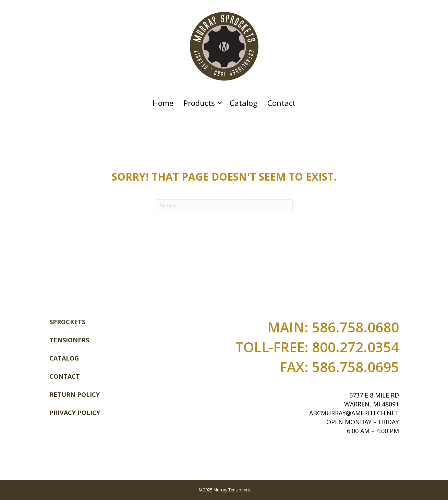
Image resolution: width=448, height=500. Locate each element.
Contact (281, 103)
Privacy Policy (75, 413)
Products (199, 103)
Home (163, 103)
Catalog (244, 103)
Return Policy (75, 394)
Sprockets (67, 322)
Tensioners (69, 340)
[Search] (224, 205)
